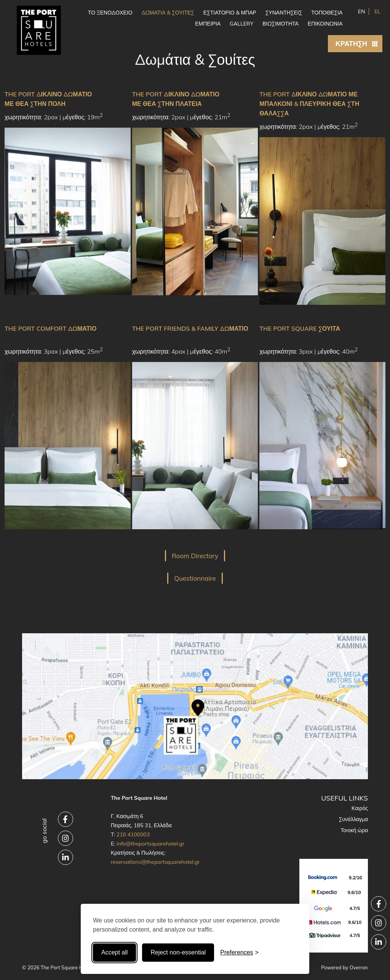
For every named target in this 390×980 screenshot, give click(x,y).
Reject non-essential (178, 952)
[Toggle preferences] (239, 953)
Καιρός (360, 808)
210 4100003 (133, 834)
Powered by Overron (344, 967)
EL (377, 11)
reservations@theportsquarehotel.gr (155, 862)
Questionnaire (195, 578)
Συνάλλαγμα (353, 819)
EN (362, 11)
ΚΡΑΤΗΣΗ (351, 44)
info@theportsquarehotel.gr (150, 844)
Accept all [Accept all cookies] (114, 952)
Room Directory (195, 556)
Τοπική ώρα (354, 830)
